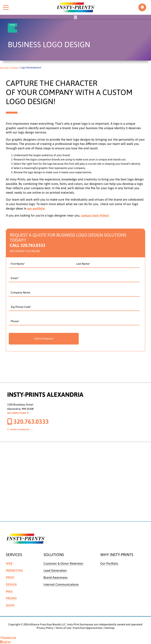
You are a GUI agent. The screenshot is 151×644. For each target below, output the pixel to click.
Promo (11, 598)
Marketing (14, 570)
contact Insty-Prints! (95, 215)
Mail (9, 591)
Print (10, 577)
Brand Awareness (56, 577)
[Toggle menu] (6, 7)
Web (9, 563)
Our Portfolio (109, 563)
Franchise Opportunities (88, 628)
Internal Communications (61, 584)
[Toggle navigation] (142, 7)
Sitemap (109, 628)
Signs (10, 605)
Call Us (5, 642)
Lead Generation (55, 570)
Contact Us (8, 638)
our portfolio (36, 208)
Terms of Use (63, 628)
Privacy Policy (45, 628)
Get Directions (18, 413)
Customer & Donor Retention (63, 563)
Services (4, 67)
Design (15, 67)
